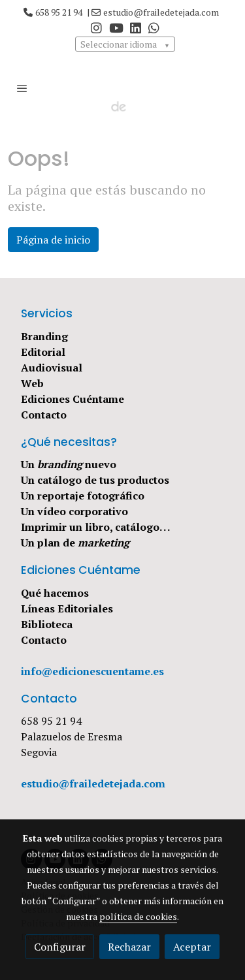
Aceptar (192, 947)
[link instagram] (96, 27)
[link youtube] (116, 27)
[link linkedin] (136, 27)
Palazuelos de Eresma (72, 736)
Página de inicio (53, 240)
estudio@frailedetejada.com (161, 12)
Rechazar (129, 947)
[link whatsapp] (154, 27)
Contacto (44, 415)
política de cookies (138, 916)
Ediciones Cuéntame (73, 399)
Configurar (60, 947)
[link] (123, 88)
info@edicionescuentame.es (92, 671)
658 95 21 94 (59, 12)
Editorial (43, 352)
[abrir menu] (22, 88)
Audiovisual (52, 368)
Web (32, 383)
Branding (44, 336)
